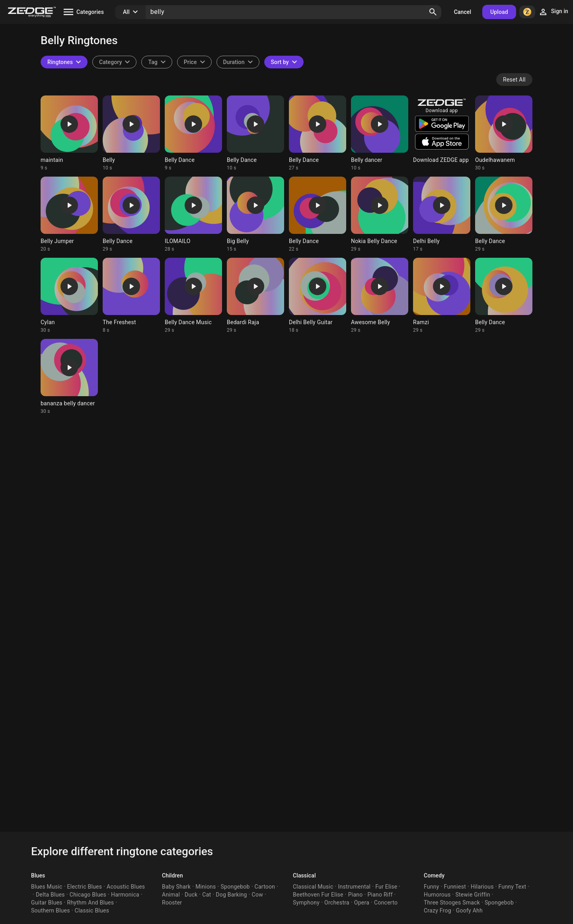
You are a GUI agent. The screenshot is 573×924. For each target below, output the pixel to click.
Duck (191, 895)
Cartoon (265, 887)
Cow (257, 895)
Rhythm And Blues (91, 903)
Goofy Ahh (469, 910)
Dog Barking (231, 895)
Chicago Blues (88, 895)
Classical (304, 875)
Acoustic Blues (126, 887)
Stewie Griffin (473, 895)
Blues (38, 875)
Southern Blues (51, 910)
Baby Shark (176, 887)
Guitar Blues (47, 903)
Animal (171, 895)
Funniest (455, 887)
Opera (362, 903)
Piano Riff (380, 895)
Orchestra (337, 903)
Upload (499, 12)
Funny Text (513, 887)
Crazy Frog (438, 910)
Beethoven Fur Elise (318, 895)
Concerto (386, 903)
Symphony (306, 903)
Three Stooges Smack (452, 903)
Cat (207, 895)
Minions (206, 887)
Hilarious (482, 887)
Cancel (463, 12)
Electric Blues (85, 887)
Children (172, 875)
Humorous (437, 895)
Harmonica (125, 895)
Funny (432, 887)
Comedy (434, 875)
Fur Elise (386, 887)
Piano (356, 895)
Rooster (172, 903)
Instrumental (354, 887)
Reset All (514, 80)
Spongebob (235, 887)
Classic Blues (92, 910)
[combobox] (157, 62)
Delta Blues (50, 895)
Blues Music (47, 887)
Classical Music (313, 887)
